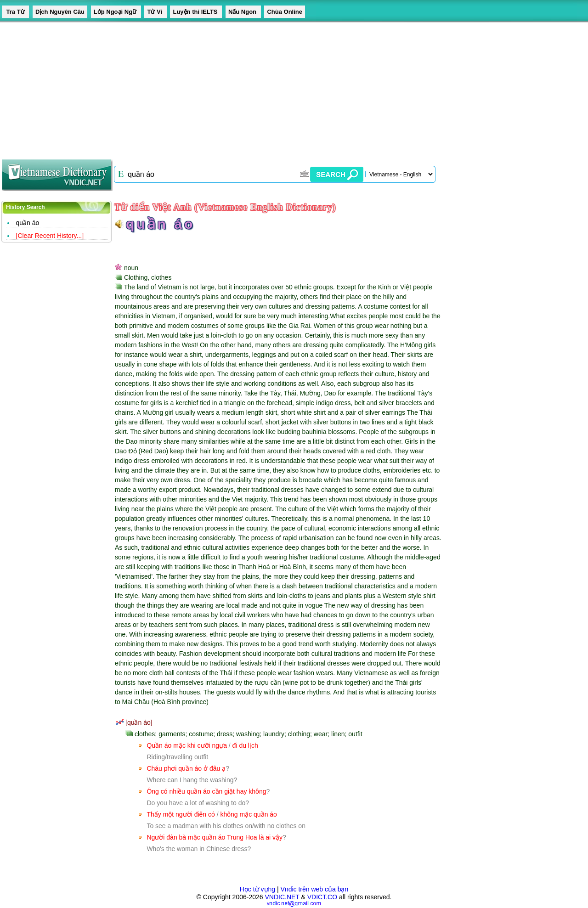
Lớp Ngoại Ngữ (116, 12)
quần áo (28, 223)
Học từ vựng (257, 889)
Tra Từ (15, 12)
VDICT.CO (322, 897)
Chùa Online (285, 12)
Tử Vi (155, 12)
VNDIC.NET (282, 897)
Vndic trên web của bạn (315, 889)
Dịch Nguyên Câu (60, 12)
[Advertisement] (276, 87)
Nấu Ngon (243, 12)
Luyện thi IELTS (196, 12)
